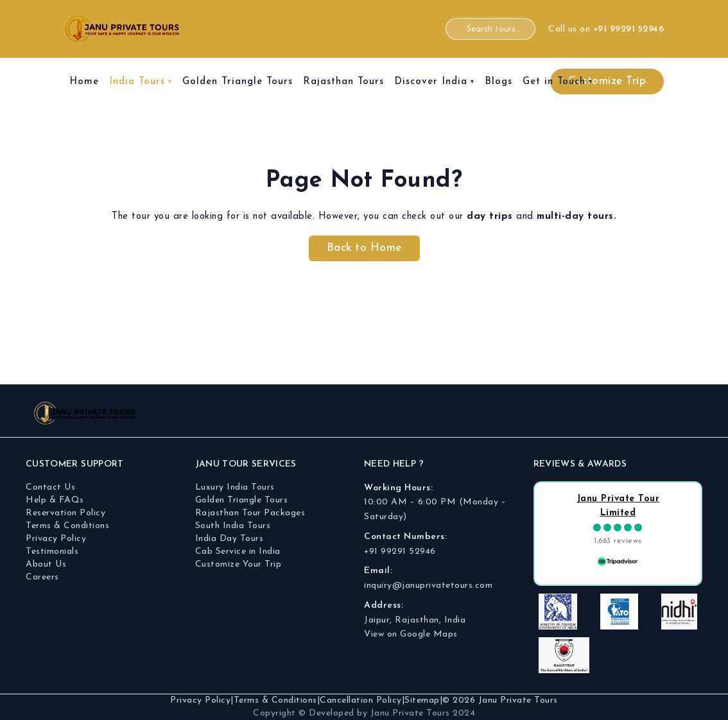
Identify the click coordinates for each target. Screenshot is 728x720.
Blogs (498, 82)
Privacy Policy (56, 539)
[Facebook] (608, 413)
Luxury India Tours (235, 487)
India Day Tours (230, 539)
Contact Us (50, 487)
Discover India (431, 82)
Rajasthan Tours (343, 82)
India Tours (137, 82)
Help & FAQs (55, 500)
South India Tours (233, 526)
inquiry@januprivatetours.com (428, 586)
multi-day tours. (576, 217)
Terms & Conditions (67, 526)
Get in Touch (554, 82)
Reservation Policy (65, 513)
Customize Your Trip (238, 564)
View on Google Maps (411, 634)
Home (84, 82)
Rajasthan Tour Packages (250, 513)
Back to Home (364, 248)
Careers (42, 577)
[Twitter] (689, 413)
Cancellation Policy (361, 700)
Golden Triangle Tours (238, 82)
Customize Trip (607, 81)
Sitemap (422, 700)
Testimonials (52, 552)
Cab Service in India (238, 552)
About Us (46, 564)
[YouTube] (662, 413)
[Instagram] (635, 413)
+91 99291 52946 (400, 552)
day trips (490, 217)
